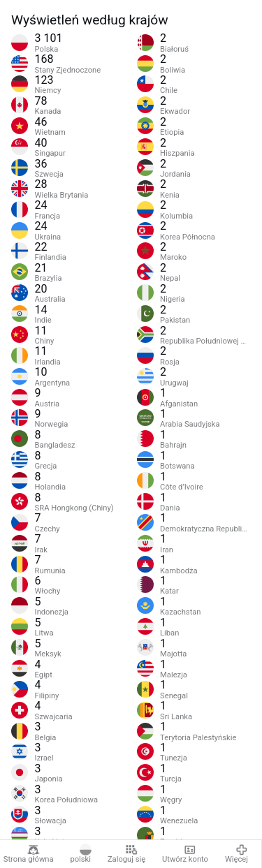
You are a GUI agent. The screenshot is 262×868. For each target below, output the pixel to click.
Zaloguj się (126, 854)
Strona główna (29, 854)
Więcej (236, 854)
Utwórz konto (185, 854)
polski (81, 854)
